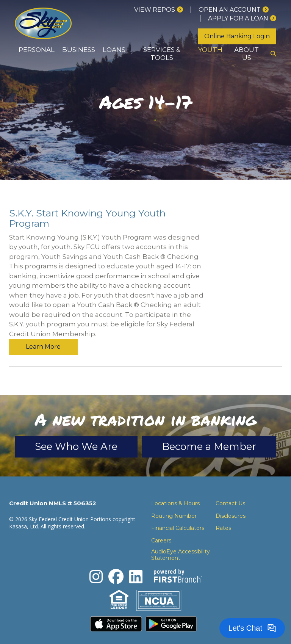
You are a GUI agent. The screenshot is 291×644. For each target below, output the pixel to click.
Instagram (96, 561)
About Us (246, 54)
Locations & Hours (175, 487)
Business (79, 50)
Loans (114, 50)
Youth (210, 50)
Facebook (116, 561)
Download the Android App (171, 608)
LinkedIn (136, 561)
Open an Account (230, 10)
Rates (223, 512)
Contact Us (230, 487)
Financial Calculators (178, 512)
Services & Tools (162, 54)
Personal (37, 50)
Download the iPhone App (116, 608)
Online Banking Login (237, 36)
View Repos (155, 10)
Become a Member (209, 431)
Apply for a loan (238, 18)
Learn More (248, 216)
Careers (161, 525)
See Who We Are (76, 431)
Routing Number (174, 500)
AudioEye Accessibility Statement (181, 539)
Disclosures (231, 500)
